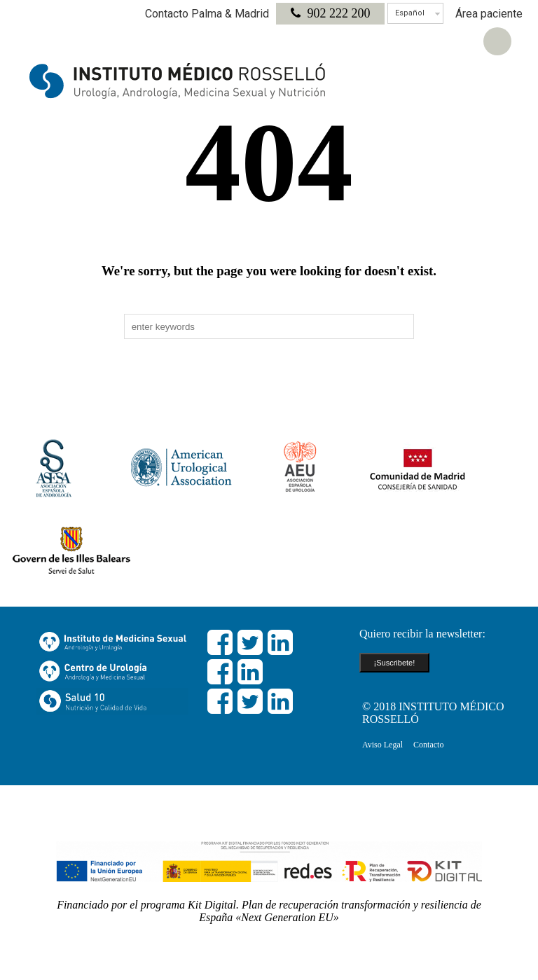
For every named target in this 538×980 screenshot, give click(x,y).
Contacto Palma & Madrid (207, 14)
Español (410, 13)
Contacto (428, 745)
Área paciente (489, 14)
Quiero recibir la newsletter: (422, 634)
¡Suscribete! (395, 663)
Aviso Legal (382, 745)
